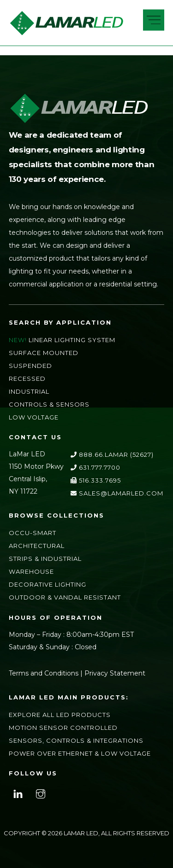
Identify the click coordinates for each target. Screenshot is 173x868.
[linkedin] (18, 792)
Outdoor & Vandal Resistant (65, 597)
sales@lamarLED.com (117, 493)
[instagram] (41, 792)
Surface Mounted (44, 353)
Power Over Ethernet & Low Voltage (80, 753)
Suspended (30, 366)
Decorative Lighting (48, 584)
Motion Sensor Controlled (63, 728)
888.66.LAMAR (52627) (112, 454)
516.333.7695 (96, 480)
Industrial (29, 391)
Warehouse (31, 571)
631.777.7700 (95, 467)
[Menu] (154, 20)
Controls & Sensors (49, 404)
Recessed (27, 379)
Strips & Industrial (45, 559)
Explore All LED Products (60, 715)
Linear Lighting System (72, 340)
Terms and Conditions (44, 673)
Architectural (37, 546)
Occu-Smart (33, 533)
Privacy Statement (115, 673)
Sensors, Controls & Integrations (76, 740)
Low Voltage (34, 417)
